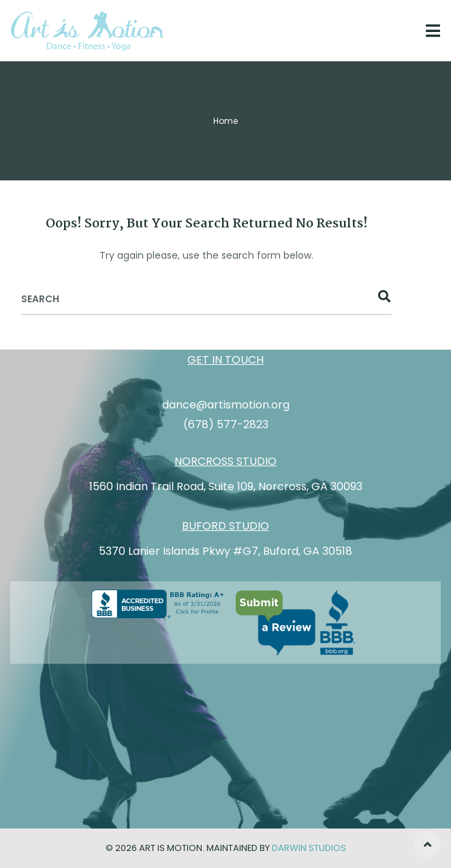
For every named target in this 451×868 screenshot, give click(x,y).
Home (226, 121)
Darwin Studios (309, 848)
